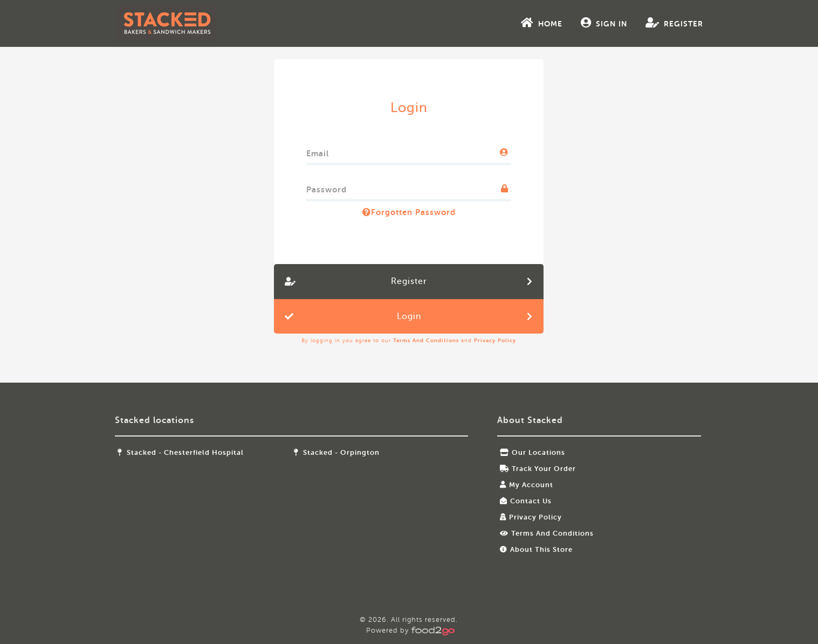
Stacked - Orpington (344, 452)
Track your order (534, 469)
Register (657, 23)
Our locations (529, 452)
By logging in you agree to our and (409, 340)
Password (327, 187)
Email (318, 151)
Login (409, 316)
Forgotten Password (409, 212)
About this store (532, 549)
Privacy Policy (496, 340)
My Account (523, 485)
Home (524, 23)
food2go (184, 23)
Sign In (586, 23)
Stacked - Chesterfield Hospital (199, 452)
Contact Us (522, 501)
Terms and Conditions (427, 340)
